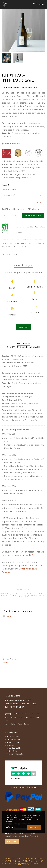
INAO (6, 518)
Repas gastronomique (35, 595)
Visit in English (13, 751)
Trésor (6, 662)
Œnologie (11, 745)
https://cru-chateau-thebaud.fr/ (17, 555)
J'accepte (34, 827)
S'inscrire (12, 842)
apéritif (6, 594)
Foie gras (30, 594)
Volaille (24, 597)
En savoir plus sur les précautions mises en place (22, 240)
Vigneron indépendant (16, 754)
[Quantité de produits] (10, 215)
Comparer (23, 327)
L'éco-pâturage (13, 737)
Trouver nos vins (14, 739)
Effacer (40, 202)
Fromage (42, 594)
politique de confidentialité (29, 717)
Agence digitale (11, 724)
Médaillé (7, 595)
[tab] (24, 344)
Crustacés (18, 594)
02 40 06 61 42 (17, 707)
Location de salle (14, 742)
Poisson (18, 595)
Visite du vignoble (14, 748)
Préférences (11, 827)
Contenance (9, 189)
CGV (6, 721)
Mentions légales (11, 717)
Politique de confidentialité (28, 836)
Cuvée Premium (24, 590)
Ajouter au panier (33, 215)
